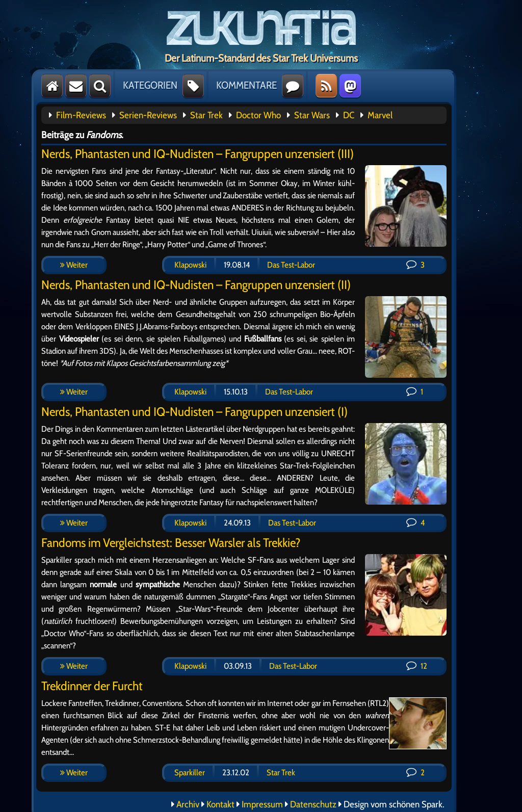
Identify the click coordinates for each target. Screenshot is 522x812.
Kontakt (220, 804)
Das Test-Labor (291, 265)
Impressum (262, 804)
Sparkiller (190, 772)
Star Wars (312, 115)
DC (349, 115)
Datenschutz (313, 804)
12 (417, 666)
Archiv (188, 804)
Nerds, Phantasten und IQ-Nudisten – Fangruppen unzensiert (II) (196, 285)
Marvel (380, 115)
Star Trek (206, 115)
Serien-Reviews (148, 115)
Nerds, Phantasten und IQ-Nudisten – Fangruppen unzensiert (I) (194, 412)
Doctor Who (258, 115)
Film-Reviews (81, 115)
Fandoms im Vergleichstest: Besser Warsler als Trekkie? (171, 543)
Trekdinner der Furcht (92, 686)
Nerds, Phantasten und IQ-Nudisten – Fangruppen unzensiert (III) (198, 154)
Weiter (74, 265)
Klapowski (190, 265)
